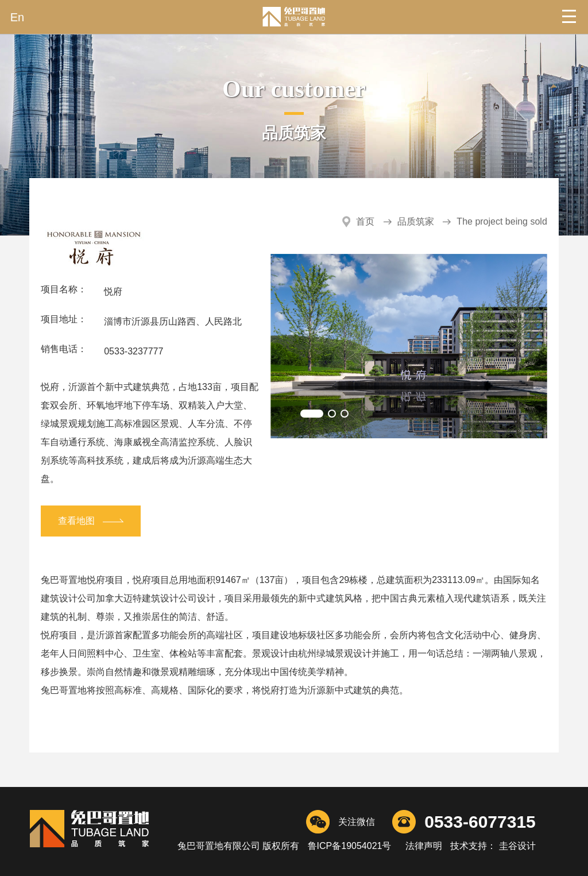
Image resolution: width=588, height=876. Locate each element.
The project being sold (502, 221)
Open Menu (571, 17)
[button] (312, 414)
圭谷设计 (516, 846)
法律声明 (423, 846)
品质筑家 (416, 221)
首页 (365, 221)
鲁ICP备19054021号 (350, 846)
